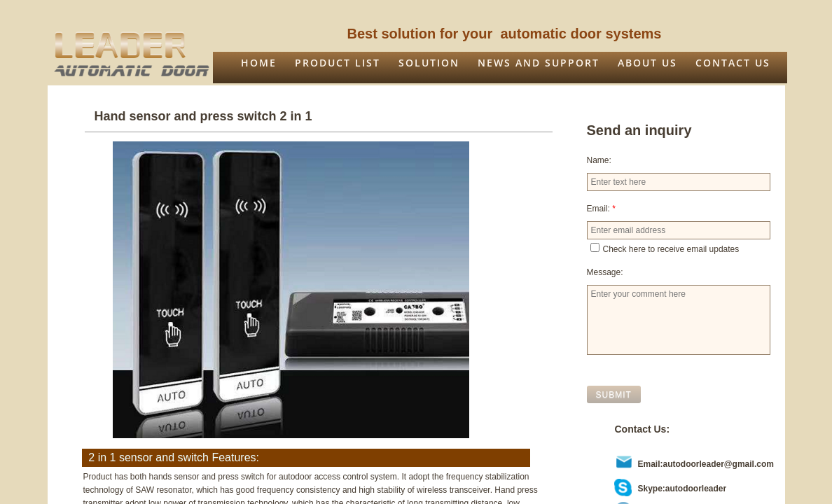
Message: (605, 272)
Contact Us (733, 63)
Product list (338, 63)
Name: (599, 160)
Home (259, 63)
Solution (429, 63)
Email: (601, 209)
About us (647, 63)
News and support (539, 63)
